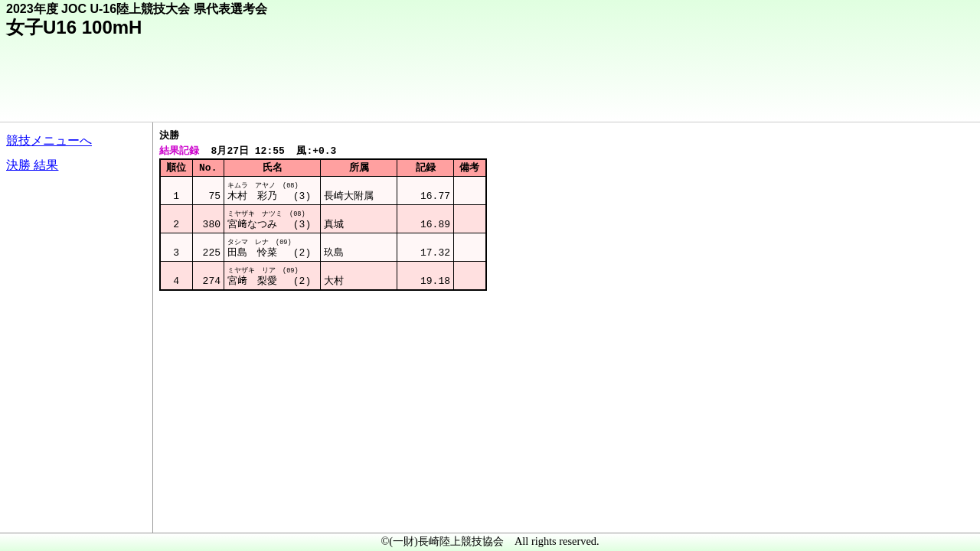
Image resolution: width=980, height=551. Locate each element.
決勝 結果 (32, 165)
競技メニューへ (49, 140)
